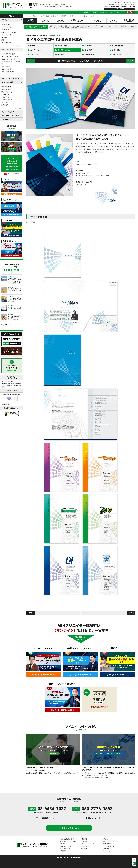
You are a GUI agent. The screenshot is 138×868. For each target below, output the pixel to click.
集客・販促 (76, 26)
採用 (61, 26)
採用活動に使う (6, 89)
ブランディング (6, 97)
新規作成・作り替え (8, 100)
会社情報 (86, 12)
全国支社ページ (93, 819)
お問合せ (131, 12)
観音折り (133, 26)
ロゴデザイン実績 (7, 69)
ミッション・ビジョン (102, 12)
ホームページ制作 (7, 66)
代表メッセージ (86, 846)
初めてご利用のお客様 (67, 839)
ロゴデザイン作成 (7, 43)
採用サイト (120, 12)
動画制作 (4, 40)
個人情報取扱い (107, 844)
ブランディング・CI (88, 26)
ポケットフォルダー (113, 26)
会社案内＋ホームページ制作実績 (11, 63)
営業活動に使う (6, 87)
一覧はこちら (8, 325)
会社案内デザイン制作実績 (58, 16)
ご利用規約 (106, 849)
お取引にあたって (66, 846)
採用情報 (84, 849)
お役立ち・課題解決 (12, 267)
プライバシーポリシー (109, 846)
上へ (134, 861)
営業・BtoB (53, 26)
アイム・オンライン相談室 (69, 842)
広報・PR (68, 26)
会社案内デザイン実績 (8, 54)
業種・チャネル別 (7, 92)
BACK (32, 61)
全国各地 (83, 28)
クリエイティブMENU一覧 (10, 116)
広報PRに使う (6, 94)
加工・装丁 (124, 26)
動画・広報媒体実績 (8, 72)
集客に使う (5, 102)
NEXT (130, 61)
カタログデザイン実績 (8, 59)
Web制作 (4, 37)
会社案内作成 (6, 24)
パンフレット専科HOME (32, 16)
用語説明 (64, 851)
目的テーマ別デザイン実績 (10, 78)
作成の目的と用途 (7, 82)
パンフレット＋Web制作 (9, 32)
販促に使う (5, 105)
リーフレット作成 (7, 35)
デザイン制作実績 (7, 49)
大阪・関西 (75, 28)
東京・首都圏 (65, 28)
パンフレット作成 (7, 27)
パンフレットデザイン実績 (10, 57)
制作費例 (64, 844)
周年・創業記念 (100, 26)
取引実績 (92, 12)
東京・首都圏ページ (45, 819)
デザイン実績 (45, 16)
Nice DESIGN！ (54, 28)
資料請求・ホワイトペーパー (111, 842)
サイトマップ (106, 851)
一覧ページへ (19, 46)
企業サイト (113, 12)
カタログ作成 (6, 30)
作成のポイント (7, 20)
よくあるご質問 (65, 849)
